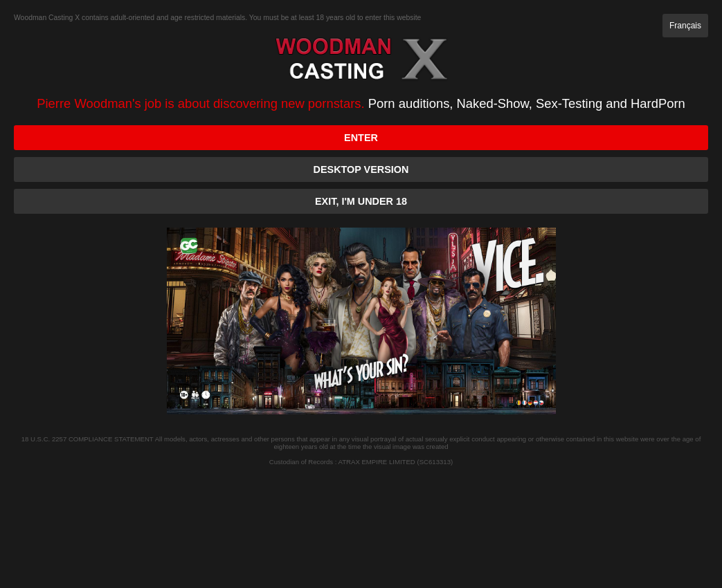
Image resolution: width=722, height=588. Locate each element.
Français (685, 26)
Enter (361, 138)
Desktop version (361, 169)
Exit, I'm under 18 (361, 201)
